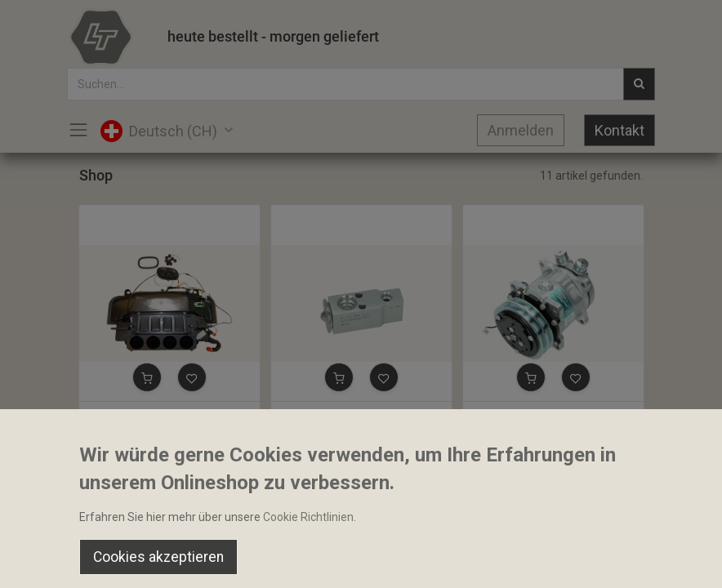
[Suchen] (207, 560)
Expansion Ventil (321, 416)
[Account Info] (669, 560)
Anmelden (521, 130)
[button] (147, 377)
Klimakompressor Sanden (536, 416)
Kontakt (619, 130)
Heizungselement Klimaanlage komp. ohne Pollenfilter (169, 416)
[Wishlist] (515, 560)
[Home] (54, 560)
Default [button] (546, 527)
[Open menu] (361, 564)
